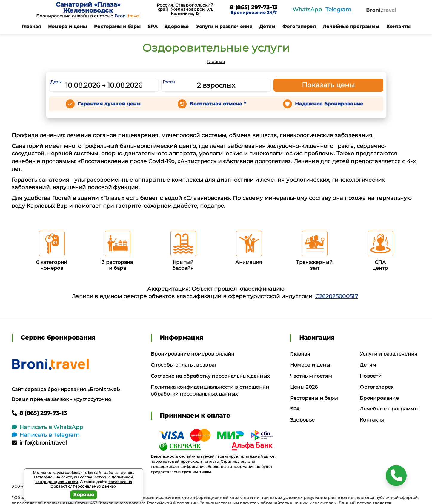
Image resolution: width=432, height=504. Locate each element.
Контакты (399, 26)
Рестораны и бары (117, 26)
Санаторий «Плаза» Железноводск (88, 7)
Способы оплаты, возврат (184, 365)
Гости (169, 82)
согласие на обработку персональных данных (91, 484)
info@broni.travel (39, 443)
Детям (267, 26)
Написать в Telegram (46, 435)
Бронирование (379, 398)
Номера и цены (67, 26)
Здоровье (177, 26)
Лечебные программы (351, 26)
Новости (371, 376)
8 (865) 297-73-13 (254, 8)
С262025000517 (337, 296)
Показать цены (328, 85)
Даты (56, 82)
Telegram (338, 10)
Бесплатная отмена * (218, 104)
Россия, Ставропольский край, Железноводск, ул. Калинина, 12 (185, 9)
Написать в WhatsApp (47, 427)
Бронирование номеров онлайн (193, 354)
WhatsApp (307, 10)
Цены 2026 (304, 387)
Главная (31, 26)
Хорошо (84, 495)
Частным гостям (311, 376)
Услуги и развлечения (224, 26)
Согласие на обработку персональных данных (210, 376)
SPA (153, 26)
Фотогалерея (299, 26)
